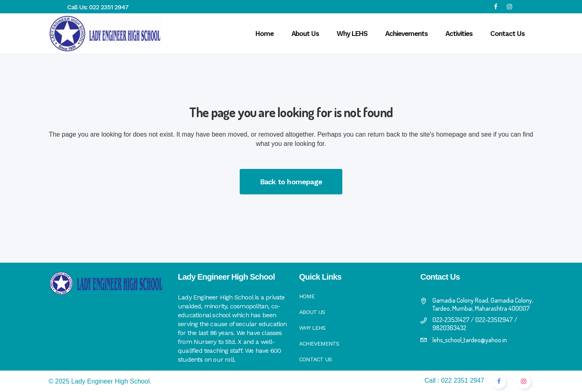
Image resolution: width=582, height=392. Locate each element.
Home (307, 296)
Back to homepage (291, 182)
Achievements (319, 344)
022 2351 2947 (109, 7)
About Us (312, 312)
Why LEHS (312, 328)
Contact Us (315, 359)
